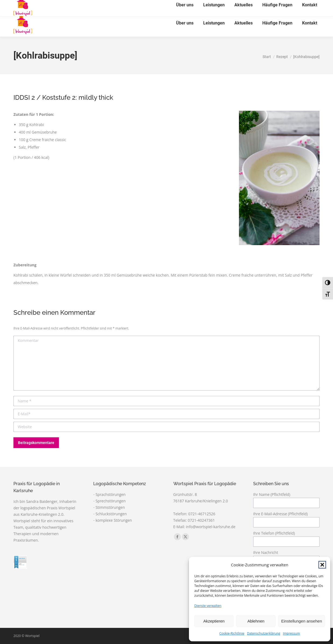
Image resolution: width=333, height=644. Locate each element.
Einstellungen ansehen (302, 621)
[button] (322, 565)
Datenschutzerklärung (264, 633)
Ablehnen (256, 621)
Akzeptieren (214, 621)
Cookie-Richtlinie (232, 633)
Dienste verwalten (208, 606)
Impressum (291, 633)
